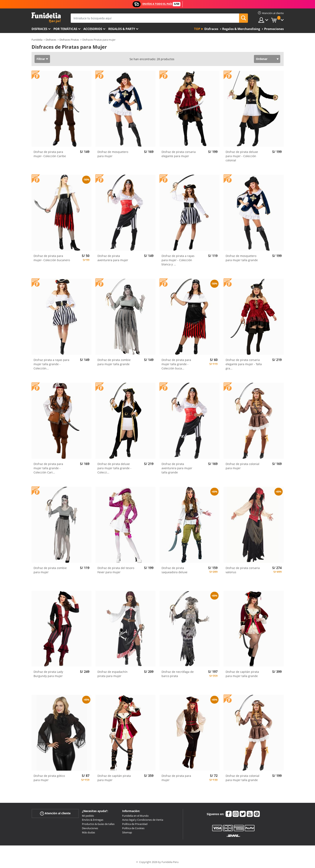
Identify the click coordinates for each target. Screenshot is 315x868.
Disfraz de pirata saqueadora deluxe (174, 570)
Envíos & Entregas (93, 820)
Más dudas (88, 832)
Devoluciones (90, 828)
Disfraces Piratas (69, 40)
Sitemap (127, 832)
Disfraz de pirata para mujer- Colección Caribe (50, 154)
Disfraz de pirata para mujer (176, 778)
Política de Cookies (133, 828)
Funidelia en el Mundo (135, 816)
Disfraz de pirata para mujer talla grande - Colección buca (176, 364)
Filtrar (41, 59)
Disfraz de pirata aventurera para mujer (113, 258)
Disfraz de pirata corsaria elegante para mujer (179, 154)
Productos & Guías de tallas (98, 824)
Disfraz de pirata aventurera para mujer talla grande (177, 468)
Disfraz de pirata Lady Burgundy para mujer (48, 674)
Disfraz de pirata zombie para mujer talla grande (114, 362)
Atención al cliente (55, 813)
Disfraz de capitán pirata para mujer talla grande (242, 674)
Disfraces (39, 29)
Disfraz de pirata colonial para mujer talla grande (242, 778)
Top (197, 29)
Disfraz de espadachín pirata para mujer (112, 674)
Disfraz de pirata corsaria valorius (243, 570)
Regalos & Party (122, 29)
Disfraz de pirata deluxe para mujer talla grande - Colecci (114, 468)
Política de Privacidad (135, 824)
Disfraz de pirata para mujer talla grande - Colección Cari (48, 468)
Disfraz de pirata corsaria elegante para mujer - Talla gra (244, 364)
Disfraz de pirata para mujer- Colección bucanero (52, 258)
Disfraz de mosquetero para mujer (113, 154)
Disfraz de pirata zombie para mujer (50, 570)
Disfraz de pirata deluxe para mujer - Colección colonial (242, 156)
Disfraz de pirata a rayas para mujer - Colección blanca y (178, 260)
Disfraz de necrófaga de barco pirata (178, 674)
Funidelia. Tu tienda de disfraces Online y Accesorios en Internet (46, 18)
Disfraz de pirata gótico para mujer (49, 778)
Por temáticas (65, 29)
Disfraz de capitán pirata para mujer (114, 778)
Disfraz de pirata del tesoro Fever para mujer (116, 570)
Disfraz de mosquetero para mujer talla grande (242, 258)
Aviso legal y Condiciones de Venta (143, 820)
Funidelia (37, 40)
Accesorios (93, 29)
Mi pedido (88, 816)
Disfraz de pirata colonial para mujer (242, 466)
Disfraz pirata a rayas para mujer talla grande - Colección (51, 364)
